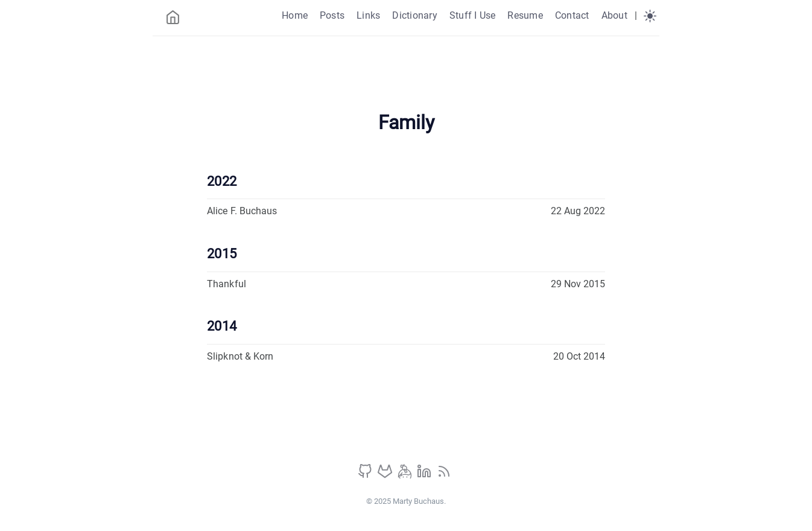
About (614, 15)
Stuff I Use (473, 15)
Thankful (227, 284)
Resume (525, 15)
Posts (332, 15)
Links (368, 15)
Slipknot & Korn (240, 356)
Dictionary (414, 15)
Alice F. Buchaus (242, 211)
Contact (572, 15)
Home (295, 15)
